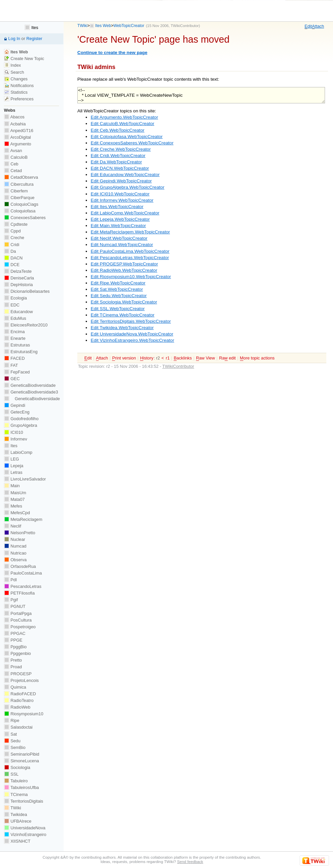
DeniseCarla (19, 278)
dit (308, 26)
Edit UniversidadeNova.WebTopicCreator (132, 334)
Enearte (15, 338)
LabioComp (18, 452)
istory (147, 358)
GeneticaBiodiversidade (30, 385)
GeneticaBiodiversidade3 (31, 392)
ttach (318, 26)
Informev (15, 439)
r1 (167, 358)
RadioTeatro (19, 700)
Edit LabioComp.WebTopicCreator (125, 213)
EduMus (15, 318)
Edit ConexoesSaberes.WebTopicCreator (132, 143)
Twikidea (15, 814)
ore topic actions (257, 358)
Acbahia (15, 124)
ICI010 (13, 432)
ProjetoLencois (21, 680)
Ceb (11, 164)
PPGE (13, 640)
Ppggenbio (17, 653)
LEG (11, 459)
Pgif (11, 600)
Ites (31, 28)
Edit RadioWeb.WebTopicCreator (124, 270)
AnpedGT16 (19, 131)
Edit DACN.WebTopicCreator (120, 168)
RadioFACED (20, 694)
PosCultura (18, 620)
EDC (12, 305)
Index (12, 65)
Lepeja (14, 466)
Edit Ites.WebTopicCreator (117, 207)
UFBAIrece (18, 821)
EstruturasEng (21, 352)
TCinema (16, 794)
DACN (13, 258)
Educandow (18, 312)
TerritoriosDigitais (24, 801)
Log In (14, 39)
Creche (14, 238)
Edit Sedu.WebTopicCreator (119, 296)
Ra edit (227, 358)
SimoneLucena (21, 761)
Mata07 (14, 499)
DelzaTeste (18, 271)
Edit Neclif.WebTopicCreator (119, 238)
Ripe (12, 720)
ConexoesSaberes (25, 218)
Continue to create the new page (112, 53)
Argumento (18, 144)
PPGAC (15, 633)
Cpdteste (16, 224)
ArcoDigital (17, 137)
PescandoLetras (23, 586)
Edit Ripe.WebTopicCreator (118, 283)
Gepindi (15, 405)
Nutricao (15, 553)
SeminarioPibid (22, 754)
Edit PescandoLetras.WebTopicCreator (130, 258)
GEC (12, 379)
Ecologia (15, 298)
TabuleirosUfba (21, 787)
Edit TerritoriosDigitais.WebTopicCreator (131, 321)
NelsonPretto (20, 533)
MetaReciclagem (23, 519)
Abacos (14, 117)
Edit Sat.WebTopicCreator (117, 289)
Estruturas (17, 345)
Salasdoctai (18, 727)
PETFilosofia (19, 593)
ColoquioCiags (21, 204)
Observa (15, 560)
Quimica (15, 687)
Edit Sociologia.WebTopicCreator (124, 302)
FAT (11, 365)
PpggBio (15, 647)
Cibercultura (19, 184)
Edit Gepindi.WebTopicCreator (121, 181)
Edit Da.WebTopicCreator (116, 162)
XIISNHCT (17, 841)
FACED (14, 358)
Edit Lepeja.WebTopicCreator (120, 219)
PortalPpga (18, 613)
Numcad (15, 546)
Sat (10, 734)
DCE (12, 265)
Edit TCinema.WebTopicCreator (122, 315)
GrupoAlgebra (20, 425)
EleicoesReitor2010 (26, 325)
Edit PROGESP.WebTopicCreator (124, 264)
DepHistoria (18, 285)
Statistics (16, 92)
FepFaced (17, 372)
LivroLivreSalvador (25, 479)
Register (34, 39)
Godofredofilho (21, 419)
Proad (13, 667)
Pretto (13, 660)
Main (12, 486)
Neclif (13, 526)
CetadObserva (21, 177)
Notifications (19, 86)
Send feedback (190, 861)
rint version (124, 358)
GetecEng (17, 412)
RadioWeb (17, 707)
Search (14, 72)
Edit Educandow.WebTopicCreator (125, 175)
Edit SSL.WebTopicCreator (118, 309)
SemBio (15, 747)
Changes (16, 79)
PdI (10, 580)
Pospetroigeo (20, 627)
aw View (205, 358)
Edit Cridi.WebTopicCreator (118, 156)
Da (10, 251)
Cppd (12, 231)
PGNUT (15, 606)
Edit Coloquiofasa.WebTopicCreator (127, 137)
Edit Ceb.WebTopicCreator (117, 130)
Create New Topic (24, 59)
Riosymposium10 (24, 714)
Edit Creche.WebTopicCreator (121, 149)
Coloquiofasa (20, 211)
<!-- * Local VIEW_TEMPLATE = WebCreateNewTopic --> (201, 95)
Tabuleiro (16, 781)
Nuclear (15, 539)
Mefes (13, 506)
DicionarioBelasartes (27, 291)
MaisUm (15, 493)
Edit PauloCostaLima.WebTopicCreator (130, 251)
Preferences (19, 99)
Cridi (12, 245)
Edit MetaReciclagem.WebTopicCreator (130, 232)
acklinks (183, 358)
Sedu (12, 741)
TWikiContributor (185, 26)
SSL (11, 774)
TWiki (82, 26)
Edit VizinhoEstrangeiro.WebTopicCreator (132, 340)
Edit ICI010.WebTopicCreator (120, 194)
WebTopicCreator (129, 26)
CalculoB (16, 157)
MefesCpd (17, 513)
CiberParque (19, 198)
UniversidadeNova (25, 828)
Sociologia (17, 767)
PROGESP (18, 674)
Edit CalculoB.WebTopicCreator (122, 124)
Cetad (13, 171)
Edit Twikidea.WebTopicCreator (122, 328)
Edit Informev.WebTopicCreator (122, 200)
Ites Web (103, 26)
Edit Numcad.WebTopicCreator (122, 245)
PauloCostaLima (23, 573)
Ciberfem (16, 191)
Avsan (13, 151)
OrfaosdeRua (20, 566)
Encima (14, 332)
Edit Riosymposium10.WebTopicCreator (131, 277)
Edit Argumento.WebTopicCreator (124, 117)
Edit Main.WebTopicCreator (118, 226)
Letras (13, 472)
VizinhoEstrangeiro (25, 834)
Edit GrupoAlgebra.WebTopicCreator (127, 187)
